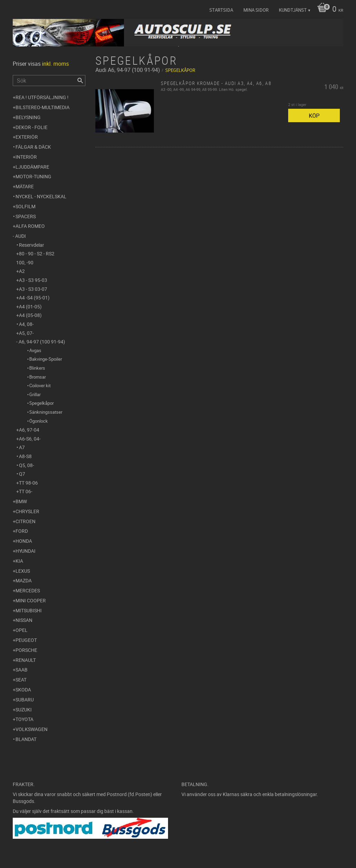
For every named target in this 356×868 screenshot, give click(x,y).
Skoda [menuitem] (23, 690)
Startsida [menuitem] (221, 10)
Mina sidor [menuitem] (256, 10)
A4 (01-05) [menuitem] (30, 306)
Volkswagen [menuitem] (32, 729)
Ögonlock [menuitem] (39, 421)
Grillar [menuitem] (35, 394)
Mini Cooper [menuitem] (31, 600)
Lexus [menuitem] (23, 571)
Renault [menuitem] (26, 660)
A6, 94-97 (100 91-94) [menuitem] (42, 342)
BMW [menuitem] (21, 501)
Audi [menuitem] (20, 236)
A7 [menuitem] (22, 447)
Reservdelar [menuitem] (32, 245)
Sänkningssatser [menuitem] (46, 412)
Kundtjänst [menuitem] (293, 10)
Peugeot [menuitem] (26, 640)
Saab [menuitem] (22, 670)
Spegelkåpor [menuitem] (41, 403)
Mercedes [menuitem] (28, 590)
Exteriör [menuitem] (27, 137)
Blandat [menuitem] (26, 739)
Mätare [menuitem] (25, 186)
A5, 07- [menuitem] (26, 333)
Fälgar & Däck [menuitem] (33, 147)
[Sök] (80, 81)
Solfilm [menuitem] (25, 206)
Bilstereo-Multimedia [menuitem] (43, 107)
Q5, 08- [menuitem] (27, 465)
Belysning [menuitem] (28, 117)
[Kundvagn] (328, 10)
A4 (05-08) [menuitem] (30, 315)
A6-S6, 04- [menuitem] (30, 439)
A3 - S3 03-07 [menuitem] (33, 289)
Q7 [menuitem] (22, 474)
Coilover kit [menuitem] (40, 385)
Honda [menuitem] (24, 541)
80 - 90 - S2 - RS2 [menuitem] (37, 253)
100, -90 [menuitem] (25, 262)
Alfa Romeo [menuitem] (30, 226)
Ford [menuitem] (22, 531)
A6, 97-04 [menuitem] (29, 430)
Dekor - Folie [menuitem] (32, 127)
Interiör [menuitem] (26, 157)
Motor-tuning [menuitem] (33, 176)
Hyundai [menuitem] (25, 551)
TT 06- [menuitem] (26, 491)
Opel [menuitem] (22, 630)
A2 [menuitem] (22, 271)
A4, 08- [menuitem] (26, 324)
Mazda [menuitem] (24, 580)
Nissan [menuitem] (24, 620)
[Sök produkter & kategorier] (49, 81)
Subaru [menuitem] (25, 700)
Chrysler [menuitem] (27, 511)
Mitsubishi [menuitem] (29, 610)
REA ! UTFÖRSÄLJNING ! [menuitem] (42, 97)
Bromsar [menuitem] (38, 377)
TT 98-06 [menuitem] (28, 483)
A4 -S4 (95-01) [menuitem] (34, 298)
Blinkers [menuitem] (37, 368)
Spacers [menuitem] (26, 216)
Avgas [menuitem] (35, 350)
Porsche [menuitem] (26, 650)
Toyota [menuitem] (24, 719)
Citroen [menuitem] (25, 521)
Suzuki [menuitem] (24, 710)
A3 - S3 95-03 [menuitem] (33, 280)
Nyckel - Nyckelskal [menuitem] (41, 196)
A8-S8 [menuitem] (25, 456)
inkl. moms (55, 64)
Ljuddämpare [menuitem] (32, 167)
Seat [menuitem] (21, 680)
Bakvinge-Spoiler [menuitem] (46, 359)
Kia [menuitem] (19, 561)
